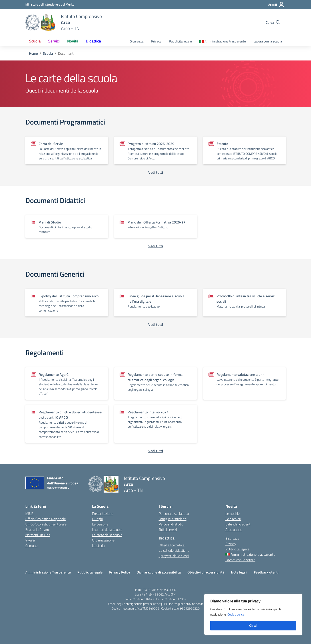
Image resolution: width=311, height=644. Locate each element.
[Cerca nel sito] (273, 22)
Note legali (239, 572)
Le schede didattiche (174, 550)
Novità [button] (73, 41)
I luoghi (97, 519)
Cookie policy (236, 614)
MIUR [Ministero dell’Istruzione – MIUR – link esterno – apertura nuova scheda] (29, 513)
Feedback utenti (266, 572)
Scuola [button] (35, 41)
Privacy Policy (120, 572)
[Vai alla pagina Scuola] (48, 53)
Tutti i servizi (168, 529)
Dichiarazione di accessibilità (159, 572)
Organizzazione (103, 540)
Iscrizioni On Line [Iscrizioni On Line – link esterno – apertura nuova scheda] (38, 535)
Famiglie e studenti (173, 519)
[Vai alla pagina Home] (33, 53)
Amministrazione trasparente (225, 41)
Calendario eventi (238, 524)
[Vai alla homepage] (40, 22)
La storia (98, 545)
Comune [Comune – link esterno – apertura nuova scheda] (31, 545)
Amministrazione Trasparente (48, 572)
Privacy (156, 41)
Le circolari (233, 519)
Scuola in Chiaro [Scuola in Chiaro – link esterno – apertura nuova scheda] (37, 529)
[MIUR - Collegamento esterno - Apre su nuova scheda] (50, 4)
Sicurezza (137, 41)
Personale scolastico (174, 513)
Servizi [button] (54, 41)
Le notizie (233, 513)
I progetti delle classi (174, 556)
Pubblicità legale (180, 41)
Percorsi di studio (171, 524)
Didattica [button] (93, 41)
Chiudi (253, 625)
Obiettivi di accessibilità (206, 572)
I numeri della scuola (107, 529)
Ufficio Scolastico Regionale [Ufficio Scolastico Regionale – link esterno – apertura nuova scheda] (46, 519)
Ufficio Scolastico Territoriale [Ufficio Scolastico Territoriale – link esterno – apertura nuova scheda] (46, 524)
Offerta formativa (172, 545)
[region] (253, 614)
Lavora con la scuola (268, 41)
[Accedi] (276, 5)
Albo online (234, 529)
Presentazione (103, 513)
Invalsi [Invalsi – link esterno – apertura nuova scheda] (30, 540)
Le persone (100, 524)
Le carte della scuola (107, 535)
